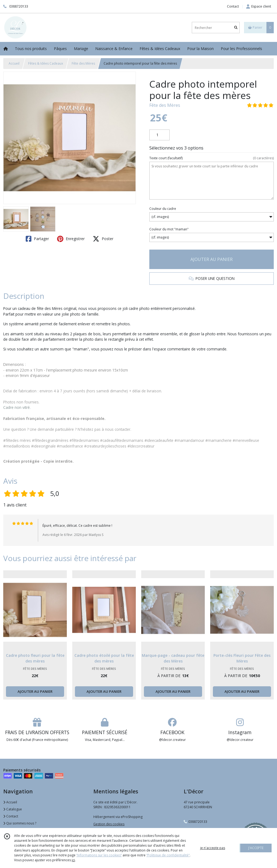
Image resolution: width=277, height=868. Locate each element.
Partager (37, 239)
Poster (103, 239)
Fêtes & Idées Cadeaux (46, 63)
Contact (233, 6)
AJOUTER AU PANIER (212, 259)
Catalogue (13, 809)
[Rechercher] (236, 28)
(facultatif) (212, 158)
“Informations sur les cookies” (99, 855)
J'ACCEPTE (256, 848)
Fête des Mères (83, 63)
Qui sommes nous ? (20, 823)
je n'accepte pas (213, 848)
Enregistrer (71, 239)
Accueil (14, 63)
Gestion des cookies (109, 824)
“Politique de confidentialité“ (168, 855)
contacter (123, 429)
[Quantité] (159, 135)
